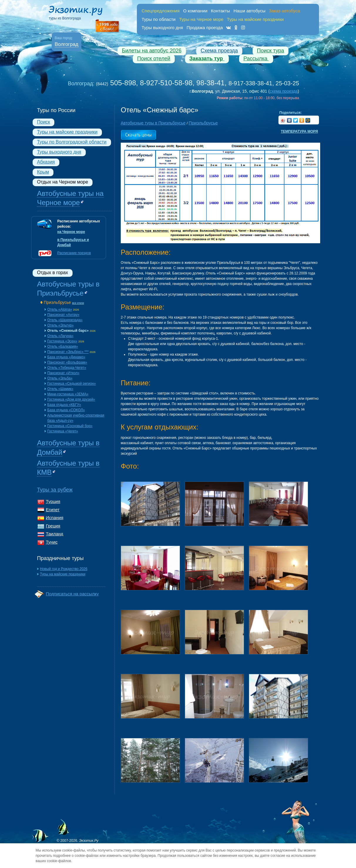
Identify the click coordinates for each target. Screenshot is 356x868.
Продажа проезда (205, 28)
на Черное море (71, 232)
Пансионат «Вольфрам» (67, 362)
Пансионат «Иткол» (63, 373)
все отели (78, 303)
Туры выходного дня (162, 28)
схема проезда (284, 91)
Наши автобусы (250, 11)
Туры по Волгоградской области (72, 142)
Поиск (43, 122)
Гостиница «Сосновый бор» (70, 426)
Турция (53, 501)
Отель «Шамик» (60, 389)
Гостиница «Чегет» (63, 431)
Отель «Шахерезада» (65, 320)
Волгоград (67, 44)
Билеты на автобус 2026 (152, 51)
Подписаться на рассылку (72, 594)
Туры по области (159, 19)
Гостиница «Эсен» (62, 341)
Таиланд (54, 534)
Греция (53, 526)
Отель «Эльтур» (61, 325)
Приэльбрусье (57, 302)
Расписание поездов (74, 253)
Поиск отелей (154, 59)
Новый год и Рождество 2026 (64, 569)
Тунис (52, 542)
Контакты (220, 11)
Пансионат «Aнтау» (63, 315)
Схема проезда (219, 51)
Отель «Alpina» (60, 309)
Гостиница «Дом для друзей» (71, 399)
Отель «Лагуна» (60, 336)
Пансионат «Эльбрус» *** (68, 352)
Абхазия (46, 162)
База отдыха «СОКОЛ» (66, 410)
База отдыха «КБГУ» (64, 405)
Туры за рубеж (55, 490)
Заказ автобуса (285, 11)
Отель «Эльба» (60, 378)
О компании (195, 11)
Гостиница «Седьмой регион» (72, 384)
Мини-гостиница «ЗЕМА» (68, 394)
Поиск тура (271, 51)
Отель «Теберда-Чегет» (67, 368)
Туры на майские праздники (67, 132)
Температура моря (299, 131)
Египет (53, 510)
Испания (55, 518)
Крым (43, 172)
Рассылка (256, 59)
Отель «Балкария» (63, 346)
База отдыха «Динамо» (66, 357)
